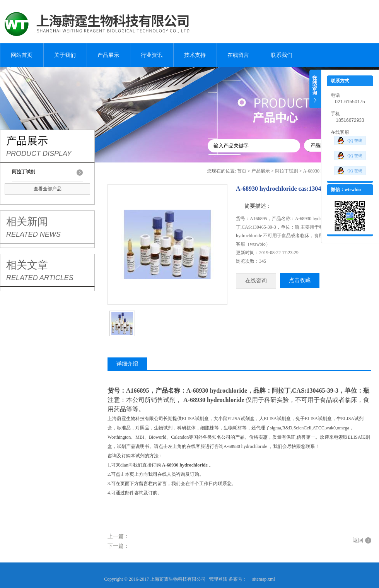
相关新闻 (27, 222)
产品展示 (108, 55)
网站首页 (22, 55)
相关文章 (27, 265)
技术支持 (195, 55)
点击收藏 (300, 280)
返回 (358, 540)
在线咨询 (256, 281)
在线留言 (238, 55)
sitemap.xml (264, 579)
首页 (242, 171)
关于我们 (65, 55)
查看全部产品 (48, 189)
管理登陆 (218, 579)
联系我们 (282, 55)
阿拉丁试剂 (287, 171)
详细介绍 (127, 364)
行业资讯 (152, 55)
